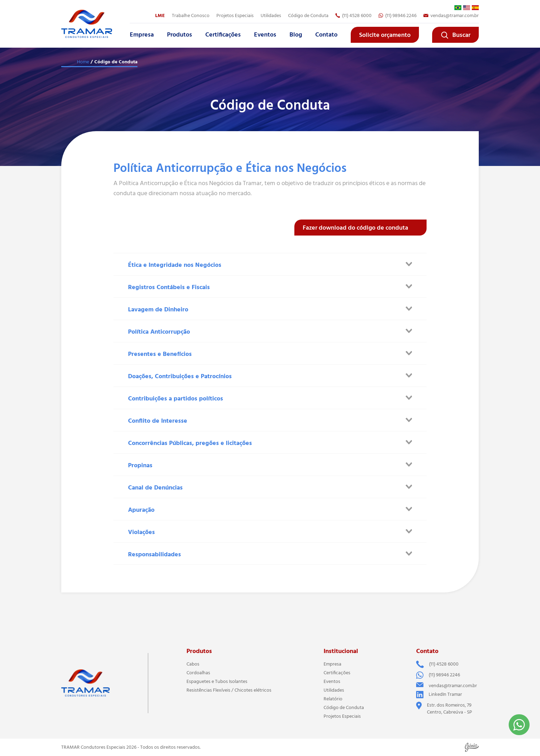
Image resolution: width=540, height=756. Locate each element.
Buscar (455, 35)
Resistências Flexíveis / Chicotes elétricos (229, 690)
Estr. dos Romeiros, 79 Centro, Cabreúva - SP (444, 709)
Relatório (333, 699)
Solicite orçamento (385, 35)
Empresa (142, 35)
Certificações (223, 35)
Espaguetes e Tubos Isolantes (217, 682)
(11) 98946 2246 (398, 16)
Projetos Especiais (235, 16)
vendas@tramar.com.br (451, 16)
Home (83, 62)
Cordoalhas (198, 673)
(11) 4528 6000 (354, 16)
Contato (326, 35)
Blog (296, 35)
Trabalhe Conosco (191, 16)
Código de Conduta (308, 16)
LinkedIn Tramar (439, 695)
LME (160, 16)
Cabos (193, 664)
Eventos (265, 35)
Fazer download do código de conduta (355, 228)
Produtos (180, 35)
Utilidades (271, 16)
